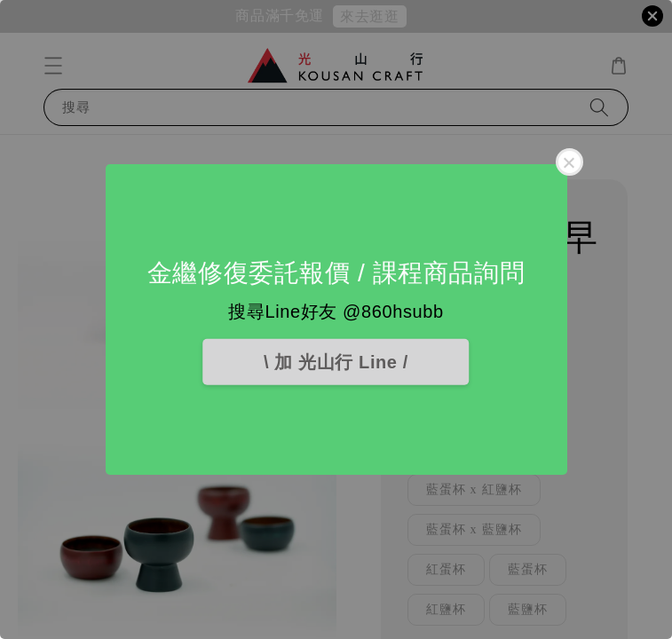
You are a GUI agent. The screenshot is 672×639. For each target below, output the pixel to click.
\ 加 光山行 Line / (336, 362)
